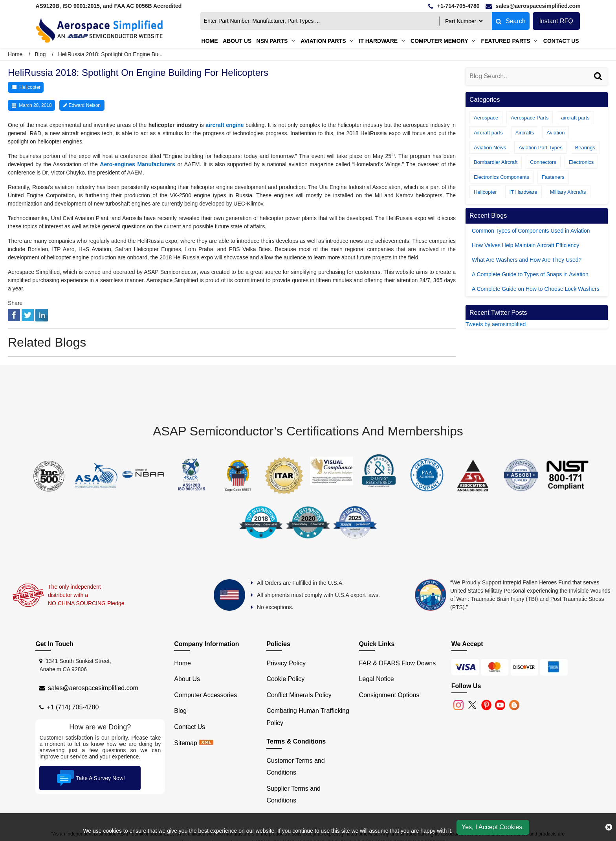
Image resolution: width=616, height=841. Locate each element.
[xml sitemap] (206, 743)
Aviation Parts (323, 41)
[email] (533, 6)
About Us (187, 679)
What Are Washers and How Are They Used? (527, 260)
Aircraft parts (488, 133)
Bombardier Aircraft (496, 162)
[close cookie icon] (609, 827)
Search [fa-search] (511, 21)
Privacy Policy (286, 663)
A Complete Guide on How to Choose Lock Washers (536, 289)
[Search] (599, 84)
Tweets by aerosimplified (496, 324)
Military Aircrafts (568, 192)
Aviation (555, 133)
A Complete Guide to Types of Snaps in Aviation (530, 274)
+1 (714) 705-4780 (73, 707)
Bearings (585, 148)
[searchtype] (464, 21)
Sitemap (186, 743)
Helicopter (30, 87)
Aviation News (490, 148)
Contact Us (561, 41)
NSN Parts (272, 41)
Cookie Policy (285, 679)
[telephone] (454, 6)
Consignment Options (389, 695)
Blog (40, 54)
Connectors (543, 162)
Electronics (581, 162)
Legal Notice (377, 679)
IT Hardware (378, 41)
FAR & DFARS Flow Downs (398, 663)
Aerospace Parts (530, 118)
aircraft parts (575, 118)
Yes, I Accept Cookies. (493, 827)
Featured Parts (505, 41)
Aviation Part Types (541, 148)
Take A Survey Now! (90, 778)
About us (237, 41)
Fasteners (553, 177)
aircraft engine (225, 125)
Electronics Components (501, 177)
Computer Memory (439, 41)
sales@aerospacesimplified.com (93, 688)
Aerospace (486, 118)
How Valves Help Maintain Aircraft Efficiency (525, 245)
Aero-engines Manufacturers (137, 164)
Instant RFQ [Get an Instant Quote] (556, 21)
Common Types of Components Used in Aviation (531, 231)
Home (210, 41)
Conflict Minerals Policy (299, 695)
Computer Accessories (205, 695)
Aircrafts (525, 133)
